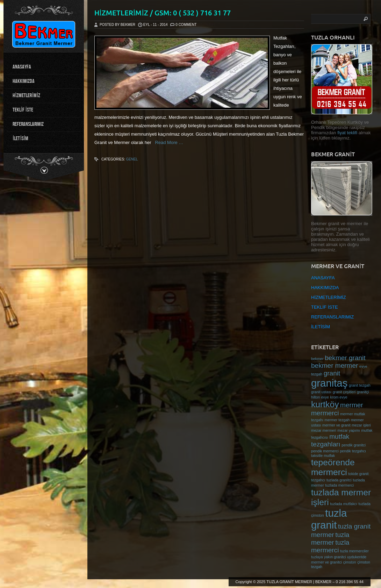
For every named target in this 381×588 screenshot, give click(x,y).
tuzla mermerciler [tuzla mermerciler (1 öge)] (354, 551)
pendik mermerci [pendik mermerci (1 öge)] (325, 451)
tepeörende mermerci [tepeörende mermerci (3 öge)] (333, 467)
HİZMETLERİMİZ (26, 96)
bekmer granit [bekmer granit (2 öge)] (345, 358)
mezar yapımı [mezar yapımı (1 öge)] (349, 430)
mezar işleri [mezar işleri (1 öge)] (361, 425)
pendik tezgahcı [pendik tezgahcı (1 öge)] (353, 451)
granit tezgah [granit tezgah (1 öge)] (360, 385)
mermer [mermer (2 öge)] (352, 405)
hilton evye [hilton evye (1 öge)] (320, 397)
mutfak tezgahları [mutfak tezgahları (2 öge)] (330, 440)
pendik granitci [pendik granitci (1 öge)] (354, 445)
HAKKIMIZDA (24, 81)
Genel (132, 159)
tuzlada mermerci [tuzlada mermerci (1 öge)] (339, 485)
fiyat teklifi (348, 133)
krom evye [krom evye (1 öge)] (339, 397)
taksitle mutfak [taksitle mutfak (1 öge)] (323, 456)
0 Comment (186, 25)
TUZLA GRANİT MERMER (289, 582)
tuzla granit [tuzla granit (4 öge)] (329, 519)
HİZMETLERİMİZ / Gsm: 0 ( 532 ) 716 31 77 (163, 13)
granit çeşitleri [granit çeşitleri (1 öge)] (344, 392)
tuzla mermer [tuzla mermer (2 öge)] (330, 539)
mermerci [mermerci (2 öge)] (325, 413)
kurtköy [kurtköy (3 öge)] (325, 404)
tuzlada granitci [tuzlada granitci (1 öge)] (339, 480)
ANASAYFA (22, 67)
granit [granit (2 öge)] (332, 373)
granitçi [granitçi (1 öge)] (363, 392)
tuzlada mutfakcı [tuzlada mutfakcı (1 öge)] (344, 504)
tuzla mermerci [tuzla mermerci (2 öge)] (330, 546)
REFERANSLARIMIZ (28, 124)
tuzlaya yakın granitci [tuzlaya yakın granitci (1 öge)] (329, 557)
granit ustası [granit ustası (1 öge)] (321, 392)
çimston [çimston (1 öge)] (350, 562)
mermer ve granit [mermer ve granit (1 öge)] (336, 425)
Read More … (167, 142)
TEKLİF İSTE (23, 110)
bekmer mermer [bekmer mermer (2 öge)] (335, 365)
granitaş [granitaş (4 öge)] (329, 383)
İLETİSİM (20, 139)
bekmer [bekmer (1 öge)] (317, 359)
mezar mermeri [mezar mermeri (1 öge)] (324, 430)
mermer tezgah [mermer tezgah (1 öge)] (337, 420)
